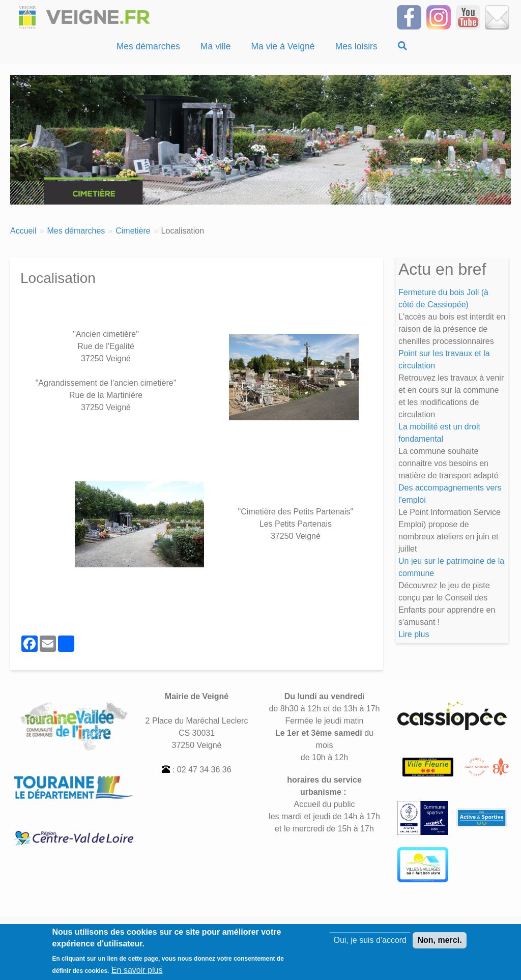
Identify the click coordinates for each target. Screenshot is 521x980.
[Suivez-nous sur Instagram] (439, 17)
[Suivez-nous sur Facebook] (409, 17)
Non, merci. (439, 944)
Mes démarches (76, 231)
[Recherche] (402, 46)
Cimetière (133, 231)
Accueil (23, 231)
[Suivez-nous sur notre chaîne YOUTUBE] (468, 17)
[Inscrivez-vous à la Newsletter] (497, 17)
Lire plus (414, 634)
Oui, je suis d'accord (370, 944)
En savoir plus (137, 973)
